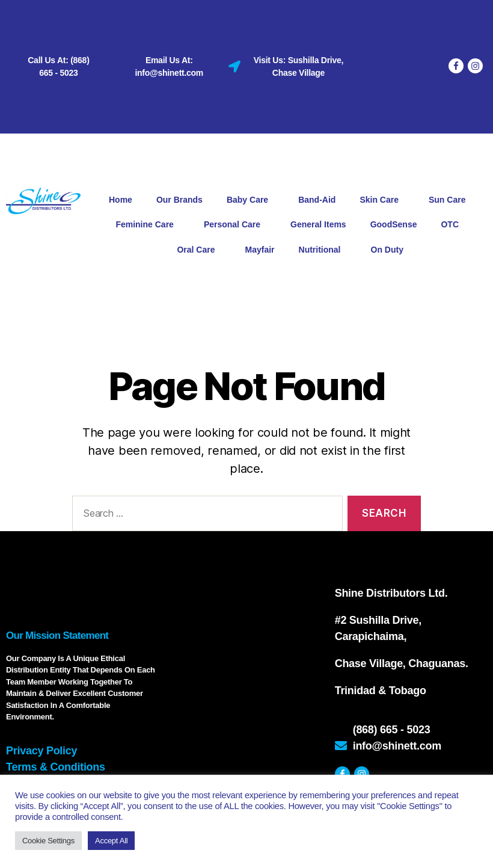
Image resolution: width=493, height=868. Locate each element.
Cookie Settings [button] (48, 841)
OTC (453, 225)
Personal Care (235, 225)
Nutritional (323, 250)
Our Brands (179, 200)
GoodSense (394, 224)
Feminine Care (147, 225)
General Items (318, 224)
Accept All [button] (111, 841)
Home (121, 200)
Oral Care (199, 250)
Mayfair (259, 250)
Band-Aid (317, 200)
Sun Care (450, 200)
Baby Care (250, 200)
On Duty (387, 250)
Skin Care (382, 200)
